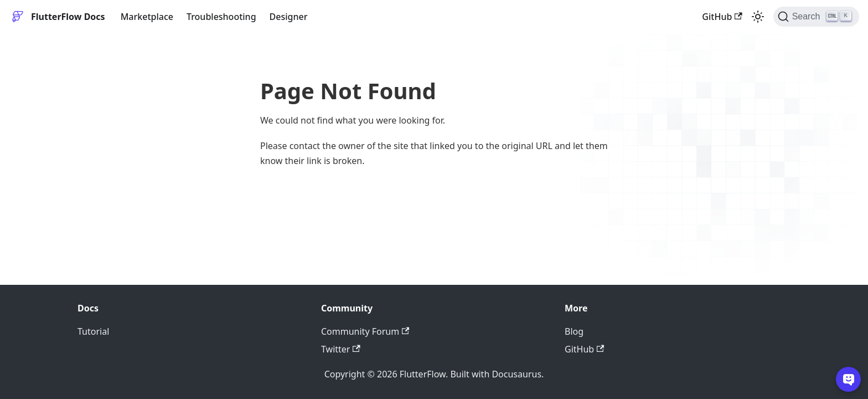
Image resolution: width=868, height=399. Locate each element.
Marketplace (147, 17)
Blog (574, 331)
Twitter (341, 349)
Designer (289, 17)
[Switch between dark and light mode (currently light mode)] (758, 17)
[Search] (816, 17)
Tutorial (93, 331)
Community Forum (365, 331)
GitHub (722, 17)
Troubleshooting (221, 17)
